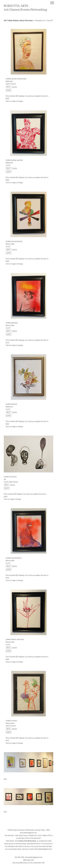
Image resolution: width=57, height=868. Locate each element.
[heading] (28, 10)
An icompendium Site (37, 863)
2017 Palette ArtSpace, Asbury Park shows (18, 21)
